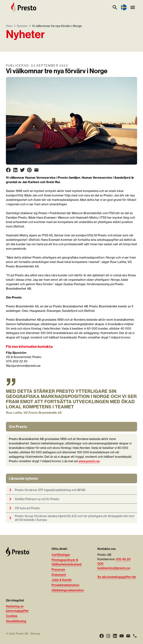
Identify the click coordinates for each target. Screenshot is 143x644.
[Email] (128, 636)
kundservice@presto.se (114, 568)
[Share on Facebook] (8, 170)
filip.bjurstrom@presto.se (23, 366)
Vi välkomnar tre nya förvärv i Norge (57, 26)
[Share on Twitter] (22, 170)
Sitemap (35, 634)
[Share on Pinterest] (29, 170)
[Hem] (24, 7)
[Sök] (115, 7)
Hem (9, 26)
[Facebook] (102, 636)
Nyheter (22, 26)
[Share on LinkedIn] (15, 170)
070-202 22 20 (17, 361)
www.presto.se (89, 461)
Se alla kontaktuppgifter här (117, 577)
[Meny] (133, 7)
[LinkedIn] (115, 636)
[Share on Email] (36, 170)
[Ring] (135, 636)
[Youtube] (122, 636)
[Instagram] (108, 636)
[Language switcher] (124, 7)
